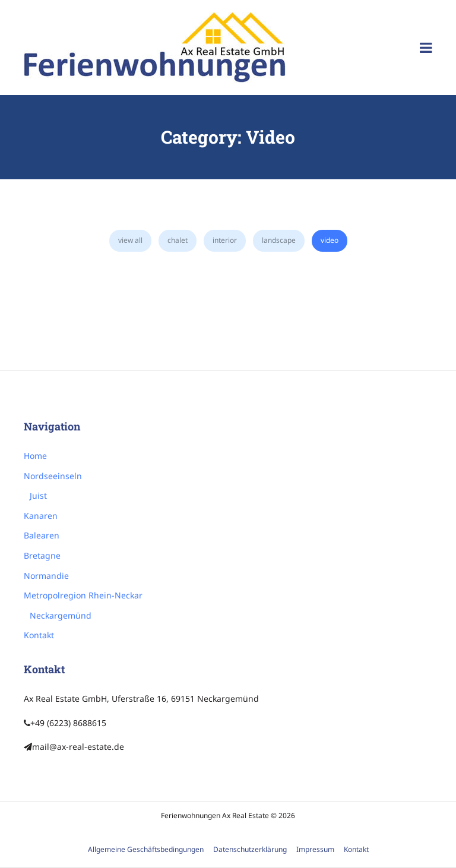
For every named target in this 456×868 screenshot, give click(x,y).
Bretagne (42, 555)
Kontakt (39, 635)
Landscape (279, 240)
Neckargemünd (61, 615)
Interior (225, 240)
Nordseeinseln (53, 476)
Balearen (42, 535)
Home (35, 456)
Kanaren (41, 516)
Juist (38, 495)
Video (330, 240)
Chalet (178, 240)
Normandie (46, 576)
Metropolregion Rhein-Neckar (83, 595)
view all (130, 240)
